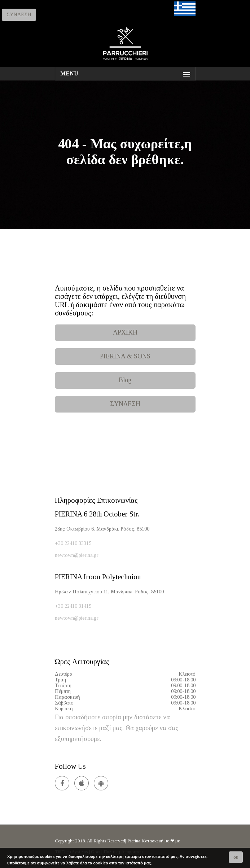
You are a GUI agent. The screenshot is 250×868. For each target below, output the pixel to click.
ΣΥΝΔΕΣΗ (19, 15)
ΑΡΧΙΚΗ (125, 332)
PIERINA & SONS (125, 356)
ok (236, 857)
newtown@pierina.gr (77, 555)
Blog (125, 380)
